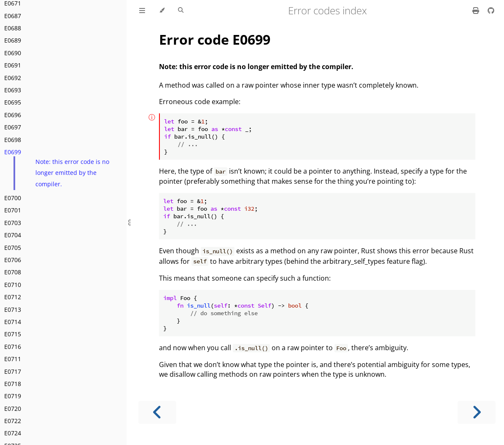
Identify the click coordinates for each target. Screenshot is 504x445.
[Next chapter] (477, 412)
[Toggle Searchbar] (181, 11)
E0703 (13, 223)
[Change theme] (162, 11)
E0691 (13, 65)
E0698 (13, 140)
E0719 (13, 396)
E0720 (13, 409)
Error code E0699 (215, 39)
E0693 (13, 90)
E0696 (13, 115)
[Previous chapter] (157, 412)
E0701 (13, 210)
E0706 (13, 260)
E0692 (13, 78)
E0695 (13, 102)
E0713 (13, 310)
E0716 (13, 347)
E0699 (13, 152)
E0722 (13, 421)
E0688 (13, 28)
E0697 (13, 127)
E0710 (13, 285)
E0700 (13, 198)
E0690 (13, 53)
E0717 (13, 371)
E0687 (13, 16)
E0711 (13, 359)
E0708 (13, 272)
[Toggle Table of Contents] (142, 11)
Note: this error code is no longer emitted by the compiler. (72, 173)
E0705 (13, 248)
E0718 (13, 384)
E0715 (13, 334)
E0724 (13, 433)
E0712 (13, 297)
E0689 (13, 40)
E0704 (13, 235)
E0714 (13, 322)
